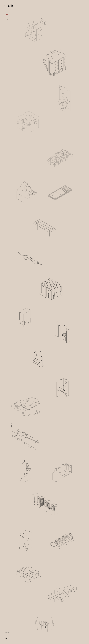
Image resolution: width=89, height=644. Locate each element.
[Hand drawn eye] (6, 638)
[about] (7, 635)
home (6, 15)
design (7, 19)
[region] (36, 28)
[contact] (7, 632)
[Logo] (9, 5)
